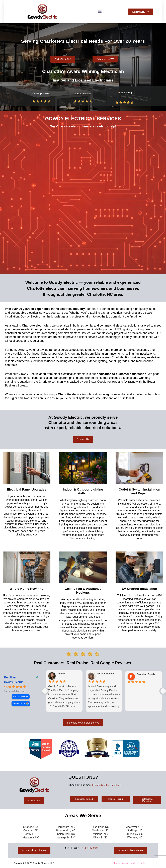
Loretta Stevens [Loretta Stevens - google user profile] (106, 674)
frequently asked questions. (108, 784)
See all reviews (21, 697)
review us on (19, 704)
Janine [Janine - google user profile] (61, 674)
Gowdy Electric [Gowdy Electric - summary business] (14, 683)
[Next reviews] (163, 692)
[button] (100, 12)
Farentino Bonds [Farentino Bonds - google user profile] (146, 675)
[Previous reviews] (45, 692)
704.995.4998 (90, 848)
